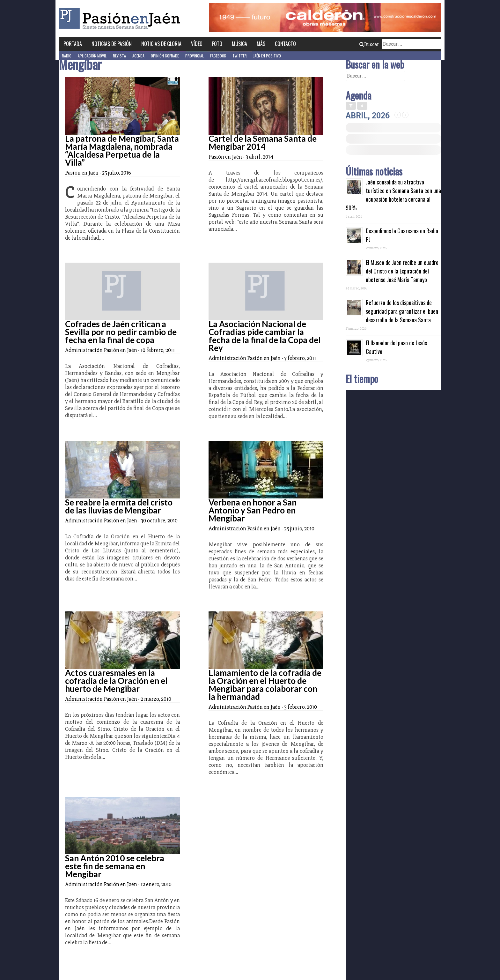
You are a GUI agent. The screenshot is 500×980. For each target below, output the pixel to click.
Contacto (285, 44)
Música (239, 44)
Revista (119, 56)
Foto (217, 44)
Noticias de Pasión (112, 44)
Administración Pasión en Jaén (101, 350)
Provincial (195, 56)
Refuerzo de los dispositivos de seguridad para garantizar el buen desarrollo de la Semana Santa (402, 311)
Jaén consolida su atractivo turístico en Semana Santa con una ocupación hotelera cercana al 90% (393, 195)
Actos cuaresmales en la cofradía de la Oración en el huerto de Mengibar (116, 681)
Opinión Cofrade (165, 56)
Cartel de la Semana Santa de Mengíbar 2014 (263, 142)
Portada (73, 44)
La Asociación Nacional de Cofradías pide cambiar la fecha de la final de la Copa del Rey (265, 336)
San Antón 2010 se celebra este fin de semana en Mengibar (115, 866)
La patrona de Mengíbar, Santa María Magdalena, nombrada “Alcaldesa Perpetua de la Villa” (122, 150)
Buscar (369, 44)
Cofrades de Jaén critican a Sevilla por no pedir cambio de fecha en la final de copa (121, 332)
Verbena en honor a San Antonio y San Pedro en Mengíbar (253, 510)
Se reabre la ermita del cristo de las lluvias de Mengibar (119, 506)
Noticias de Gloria (161, 44)
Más (261, 44)
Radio (67, 56)
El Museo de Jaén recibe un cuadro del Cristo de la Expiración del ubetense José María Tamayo (402, 271)
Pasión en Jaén (121, 18)
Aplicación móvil (92, 56)
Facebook (218, 56)
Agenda (138, 56)
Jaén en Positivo (267, 56)
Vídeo (197, 44)
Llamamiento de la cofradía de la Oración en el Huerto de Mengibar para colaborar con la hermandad (265, 685)
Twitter (240, 56)
